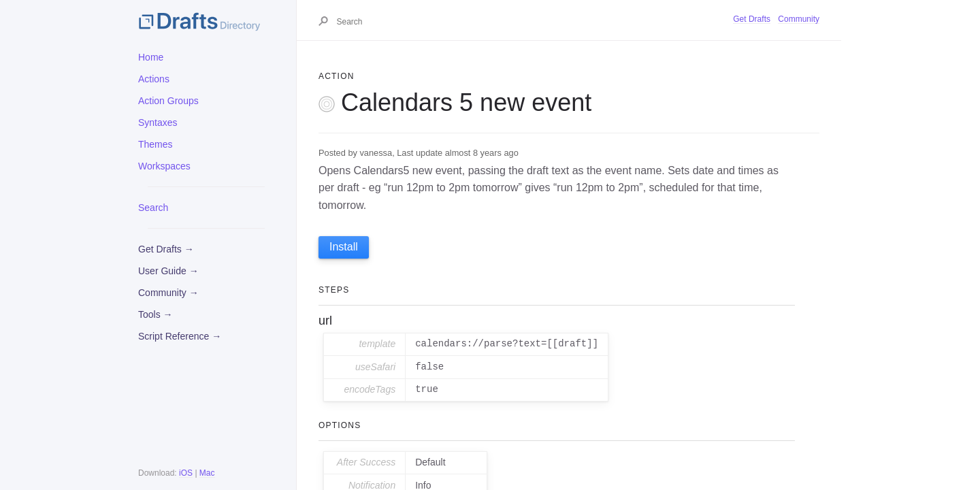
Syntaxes (158, 122)
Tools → (156, 314)
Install (344, 247)
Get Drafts (752, 19)
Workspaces (164, 166)
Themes (156, 144)
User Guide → (168, 271)
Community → (168, 293)
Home (151, 57)
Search (153, 208)
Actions (154, 79)
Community (799, 19)
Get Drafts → (166, 249)
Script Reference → (180, 336)
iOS (186, 473)
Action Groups (168, 101)
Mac (207, 473)
